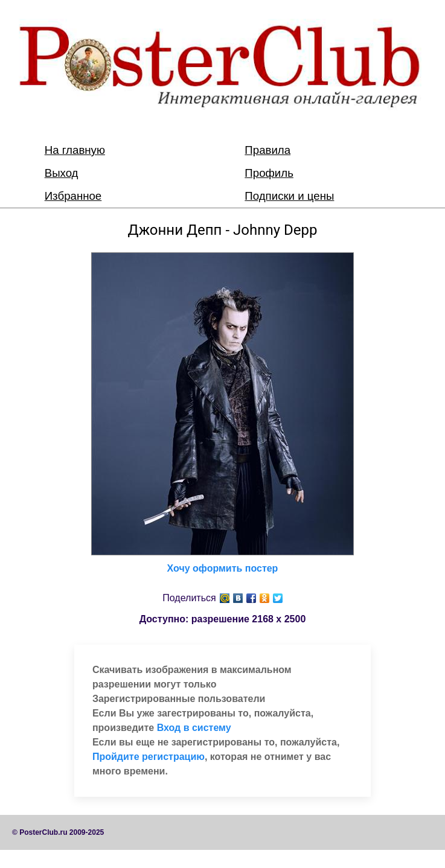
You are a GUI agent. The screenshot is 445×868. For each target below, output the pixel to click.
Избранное (73, 196)
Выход (62, 173)
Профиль (269, 173)
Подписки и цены (289, 196)
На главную (75, 150)
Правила (267, 150)
